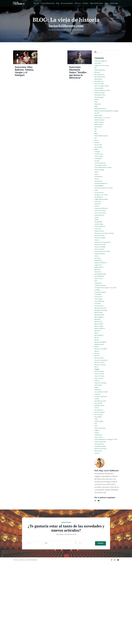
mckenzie (98, 385)
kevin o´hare (99, 321)
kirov (96, 323)
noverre (97, 412)
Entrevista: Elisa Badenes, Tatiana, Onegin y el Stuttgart (25, 75)
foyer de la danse (101, 240)
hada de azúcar (100, 264)
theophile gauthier (101, 526)
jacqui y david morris (102, 302)
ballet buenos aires (101, 118)
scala (96, 491)
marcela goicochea (101, 358)
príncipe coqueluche (102, 464)
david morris (99, 199)
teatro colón (99, 512)
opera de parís (100, 437)
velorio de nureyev (101, 528)
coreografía (99, 178)
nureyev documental (102, 421)
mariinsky (98, 372)
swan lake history (101, 501)
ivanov (97, 294)
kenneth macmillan (101, 315)
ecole (96, 215)
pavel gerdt (99, 450)
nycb (96, 429)
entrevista (98, 229)
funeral (97, 248)
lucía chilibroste (100, 350)
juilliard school (100, 307)
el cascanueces (100, 218)
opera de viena (100, 439)
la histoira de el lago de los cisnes (105, 333)
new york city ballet (102, 407)
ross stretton (99, 485)
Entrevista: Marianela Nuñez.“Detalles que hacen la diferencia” (80, 75)
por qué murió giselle (102, 458)
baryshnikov (99, 140)
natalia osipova (100, 402)
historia (97, 275)
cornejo (97, 180)
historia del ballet (101, 283)
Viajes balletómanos (96, 3)
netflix (97, 404)
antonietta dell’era (101, 102)
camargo (98, 170)
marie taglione (100, 369)
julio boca (98, 310)
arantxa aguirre (100, 105)
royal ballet (99, 488)
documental (99, 205)
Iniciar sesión (114, 3)
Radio (106, 3)
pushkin (97, 466)
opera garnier (100, 442)
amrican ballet (100, 94)
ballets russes (100, 137)
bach (96, 110)
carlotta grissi (99, 172)
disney (97, 202)
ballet (96, 116)
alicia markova (100, 86)
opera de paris (100, 434)
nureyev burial (100, 418)
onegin (97, 431)
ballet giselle (99, 126)
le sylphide (99, 342)
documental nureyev (102, 207)
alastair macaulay (101, 72)
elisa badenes (99, 223)
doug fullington (100, 210)
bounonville (99, 161)
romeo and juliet (101, 483)
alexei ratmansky (101, 80)
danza (97, 197)
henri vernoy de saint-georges (106, 267)
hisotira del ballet (101, 272)
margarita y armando (102, 361)
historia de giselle (101, 280)
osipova (97, 445)
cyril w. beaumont (101, 183)
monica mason (100, 391)
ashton (97, 107)
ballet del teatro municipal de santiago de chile (105, 122)
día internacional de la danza (105, 213)
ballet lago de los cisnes (103, 129)
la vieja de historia (101, 340)
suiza (96, 499)
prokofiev (98, 461)
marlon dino (99, 375)
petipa (97, 453)
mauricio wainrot (101, 383)
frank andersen (100, 245)
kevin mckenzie (100, 318)
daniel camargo (100, 191)
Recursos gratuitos (67, 3)
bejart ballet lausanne (102, 151)
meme (97, 388)
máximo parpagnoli (101, 399)
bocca (97, 156)
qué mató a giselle (101, 469)
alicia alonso (99, 83)
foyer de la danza (101, 242)
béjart (96, 167)
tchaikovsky (99, 510)
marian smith (99, 364)
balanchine (98, 113)
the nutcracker (100, 523)
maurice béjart (100, 380)
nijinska (97, 410)
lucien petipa (99, 348)
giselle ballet (99, 253)
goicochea (98, 261)
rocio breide (99, 472)
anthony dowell (100, 99)
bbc (96, 143)
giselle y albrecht (101, 259)
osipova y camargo (101, 447)
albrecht (98, 75)
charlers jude (99, 175)
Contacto (85, 3)
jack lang (98, 296)
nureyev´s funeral (101, 426)
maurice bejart (100, 377)
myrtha (97, 396)
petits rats (98, 456)
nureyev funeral (100, 423)
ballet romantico (100, 132)
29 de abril (98, 64)
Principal (36, 3)
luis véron (98, 353)
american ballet (100, 89)
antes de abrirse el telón (103, 97)
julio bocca (98, 313)
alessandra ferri (100, 78)
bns (96, 153)
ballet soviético (100, 134)
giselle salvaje (100, 256)
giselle (97, 250)
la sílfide (98, 337)
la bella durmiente (101, 329)
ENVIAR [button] (100, 624)
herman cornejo (100, 269)
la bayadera (99, 326)
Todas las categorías (102, 62)
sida (96, 496)
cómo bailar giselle (101, 186)
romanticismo (100, 480)
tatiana (97, 507)
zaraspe (97, 534)
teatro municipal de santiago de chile (106, 516)
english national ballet (102, 226)
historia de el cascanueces (104, 277)
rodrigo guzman (100, 474)
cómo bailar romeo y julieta (104, 188)
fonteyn (97, 234)
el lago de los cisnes (102, 221)
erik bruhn (98, 232)
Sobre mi (78, 3)
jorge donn (98, 304)
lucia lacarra (99, 345)
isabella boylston (101, 291)
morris (97, 394)
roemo (97, 477)
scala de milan (100, 493)
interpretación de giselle (103, 288)
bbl (96, 145)
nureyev (97, 415)
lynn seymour (100, 356)
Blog (58, 3)
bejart (96, 148)
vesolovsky (99, 531)
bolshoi (97, 159)
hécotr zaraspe (100, 286)
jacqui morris (99, 299)
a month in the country (103, 67)
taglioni (97, 504)
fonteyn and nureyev (102, 237)
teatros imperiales (101, 520)
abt (96, 70)
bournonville (99, 164)
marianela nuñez (100, 367)
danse (97, 194)
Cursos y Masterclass (47, 3)
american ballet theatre (103, 91)
